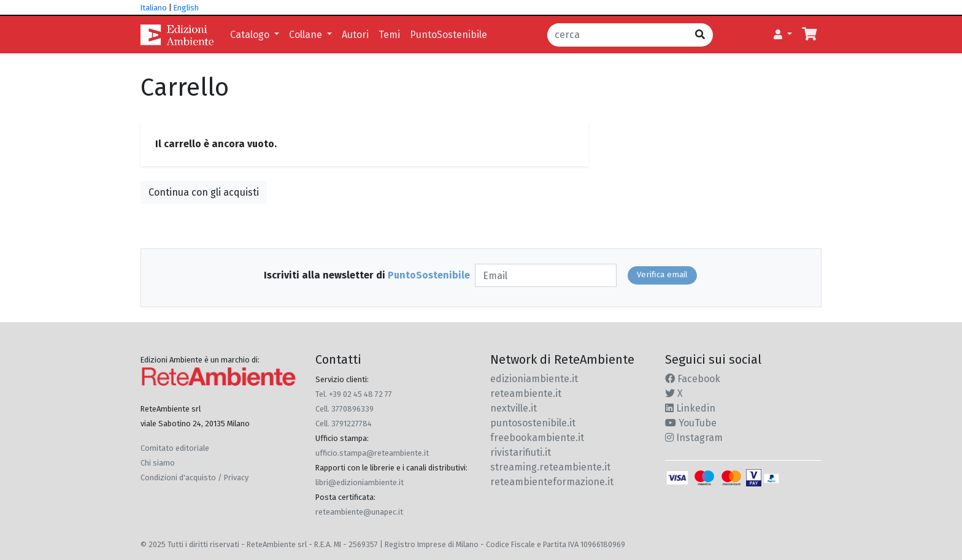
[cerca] (618, 35)
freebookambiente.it (537, 438)
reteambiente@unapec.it (359, 512)
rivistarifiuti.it (521, 452)
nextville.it (514, 408)
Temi (389, 35)
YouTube (691, 423)
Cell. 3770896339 (344, 409)
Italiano (154, 8)
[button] (783, 35)
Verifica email (662, 275)
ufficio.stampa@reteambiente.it (372, 453)
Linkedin (690, 408)
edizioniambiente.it (534, 379)
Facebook (693, 379)
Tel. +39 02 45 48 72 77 (354, 394)
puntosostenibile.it (533, 423)
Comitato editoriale (175, 448)
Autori (355, 35)
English (186, 8)
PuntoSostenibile (448, 35)
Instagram (694, 438)
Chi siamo (158, 463)
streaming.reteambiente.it (550, 467)
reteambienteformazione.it (552, 482)
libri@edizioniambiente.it (360, 482)
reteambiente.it (526, 393)
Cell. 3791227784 (344, 424)
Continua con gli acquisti (204, 192)
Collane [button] (307, 35)
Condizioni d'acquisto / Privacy (194, 478)
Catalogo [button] (251, 35)
